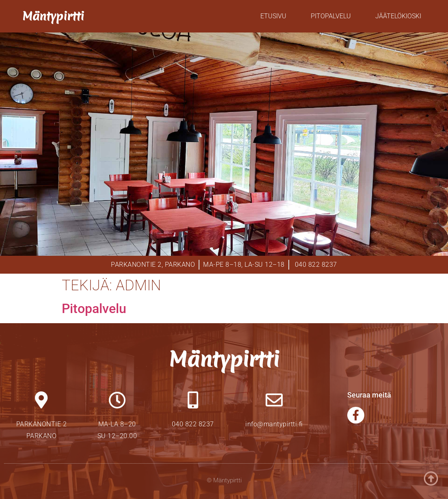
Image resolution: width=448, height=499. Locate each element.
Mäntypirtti (53, 16)
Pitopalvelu (331, 16)
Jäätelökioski (398, 16)
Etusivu (273, 16)
